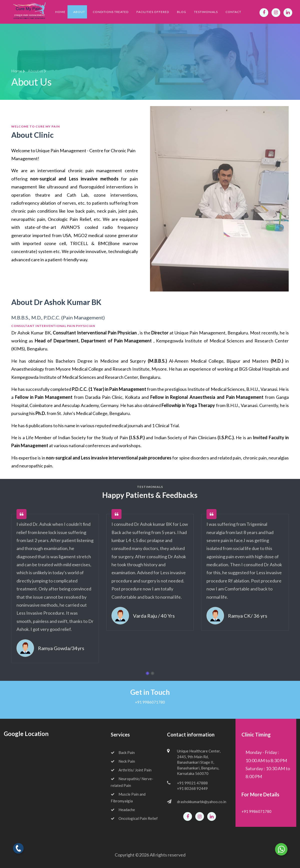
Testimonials (206, 12)
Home (60, 12)
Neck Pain (123, 761)
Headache (123, 810)
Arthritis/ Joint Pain (131, 770)
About (79, 12)
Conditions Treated (111, 12)
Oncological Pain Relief (134, 818)
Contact (233, 12)
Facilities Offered (153, 12)
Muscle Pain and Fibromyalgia (128, 797)
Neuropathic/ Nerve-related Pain (132, 782)
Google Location (26, 734)
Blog (182, 12)
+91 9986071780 (150, 702)
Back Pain (123, 752)
